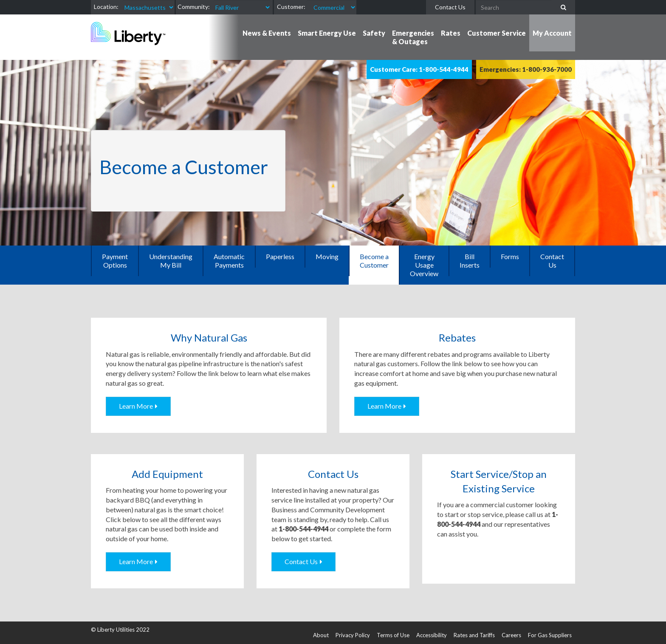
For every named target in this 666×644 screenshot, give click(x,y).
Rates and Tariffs (474, 635)
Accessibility (432, 635)
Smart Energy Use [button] (327, 33)
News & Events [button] (267, 33)
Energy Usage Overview (424, 265)
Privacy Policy (353, 635)
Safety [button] (374, 33)
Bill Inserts (470, 261)
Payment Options (115, 261)
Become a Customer (374, 261)
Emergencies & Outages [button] (413, 37)
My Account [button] (552, 33)
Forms (510, 256)
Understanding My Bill (171, 261)
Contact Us (450, 7)
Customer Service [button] (497, 33)
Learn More (136, 406)
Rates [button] (451, 33)
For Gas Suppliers (550, 635)
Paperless (280, 256)
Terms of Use (393, 635)
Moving (327, 256)
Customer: (291, 7)
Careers (511, 635)
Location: (106, 7)
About (321, 635)
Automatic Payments (229, 261)
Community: (194, 7)
